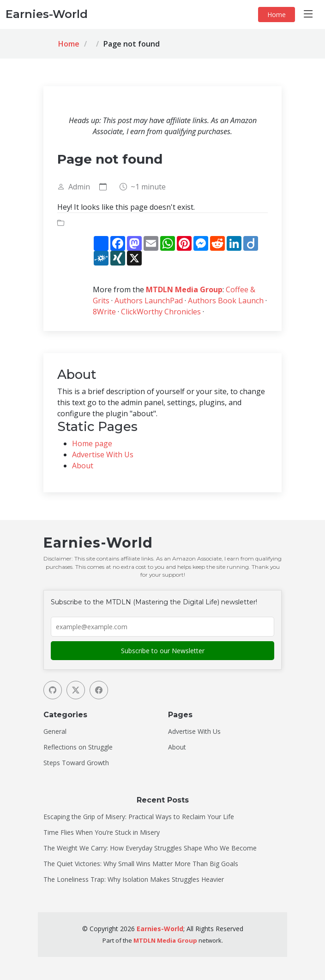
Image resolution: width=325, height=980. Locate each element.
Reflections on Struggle (78, 747)
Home (277, 15)
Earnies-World (160, 929)
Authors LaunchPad (149, 301)
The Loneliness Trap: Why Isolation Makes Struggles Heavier (134, 880)
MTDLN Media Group (184, 289)
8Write (104, 312)
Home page (92, 443)
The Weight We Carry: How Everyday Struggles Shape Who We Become (150, 848)
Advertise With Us (103, 455)
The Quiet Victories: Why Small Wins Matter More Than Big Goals (141, 864)
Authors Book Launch (226, 301)
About (83, 466)
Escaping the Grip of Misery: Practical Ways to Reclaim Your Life (139, 817)
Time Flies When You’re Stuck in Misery (102, 832)
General (55, 732)
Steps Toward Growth (76, 763)
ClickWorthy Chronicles (161, 312)
